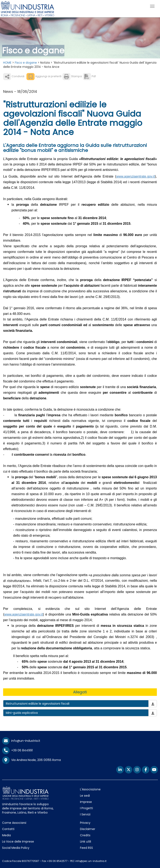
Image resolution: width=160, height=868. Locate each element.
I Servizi (85, 814)
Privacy (85, 823)
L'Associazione (90, 789)
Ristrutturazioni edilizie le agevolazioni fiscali (38, 704)
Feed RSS (86, 848)
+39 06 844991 (17, 750)
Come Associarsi (14, 823)
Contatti (8, 829)
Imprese (86, 802)
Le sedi (85, 796)
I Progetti (86, 808)
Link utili (86, 842)
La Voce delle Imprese (18, 842)
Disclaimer (88, 829)
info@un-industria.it (21, 741)
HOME (7, 63)
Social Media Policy (16, 848)
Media (6, 835)
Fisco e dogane (26, 63)
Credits (85, 835)
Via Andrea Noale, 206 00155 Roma (31, 760)
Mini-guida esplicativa (22, 713)
